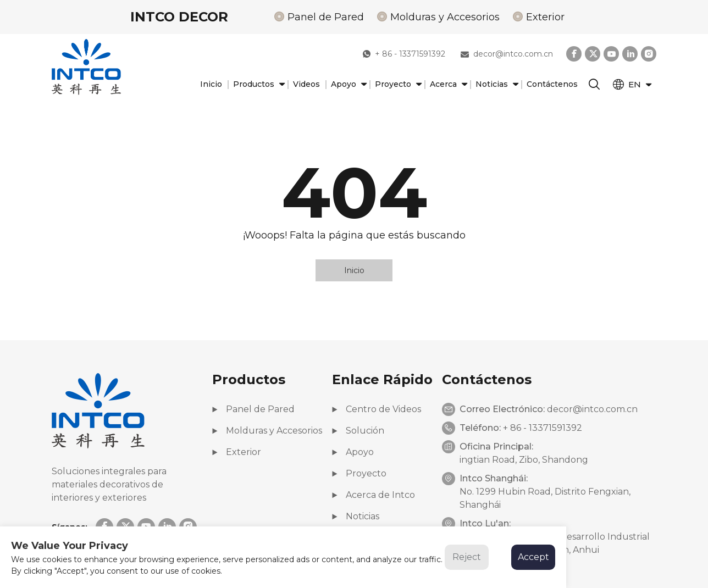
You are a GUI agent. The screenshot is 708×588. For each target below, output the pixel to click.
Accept (533, 557)
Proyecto (397, 84)
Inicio (211, 84)
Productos (258, 84)
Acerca (447, 84)
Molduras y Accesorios (445, 17)
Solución (358, 431)
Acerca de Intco (374, 495)
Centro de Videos (377, 409)
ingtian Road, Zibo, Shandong (524, 460)
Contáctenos (552, 84)
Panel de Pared (326, 17)
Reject (467, 557)
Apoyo (347, 84)
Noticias (496, 84)
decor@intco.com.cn (507, 54)
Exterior (545, 17)
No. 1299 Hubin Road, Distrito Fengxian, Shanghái (545, 498)
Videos (306, 84)
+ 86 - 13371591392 (404, 54)
